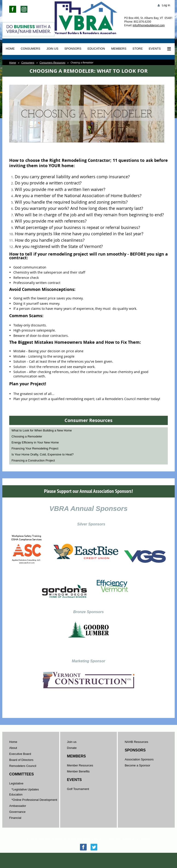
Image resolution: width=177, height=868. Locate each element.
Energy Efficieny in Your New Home (35, 442)
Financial (15, 818)
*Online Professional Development (34, 800)
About (13, 748)
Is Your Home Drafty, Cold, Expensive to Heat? (43, 454)
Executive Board (20, 754)
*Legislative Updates (25, 789)
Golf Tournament (78, 789)
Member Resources (80, 765)
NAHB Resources (136, 742)
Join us (72, 742)
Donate (72, 748)
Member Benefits (78, 771)
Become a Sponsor (137, 765)
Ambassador (18, 806)
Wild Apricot (134, 859)
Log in (166, 5)
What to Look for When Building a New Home (42, 430)
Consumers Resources (53, 63)
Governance (17, 812)
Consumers (28, 63)
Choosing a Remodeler (27, 436)
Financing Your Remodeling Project (35, 448)
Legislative (16, 783)
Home (13, 63)
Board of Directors (21, 760)
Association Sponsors (139, 759)
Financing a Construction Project (33, 460)
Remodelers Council (23, 766)
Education (16, 794)
